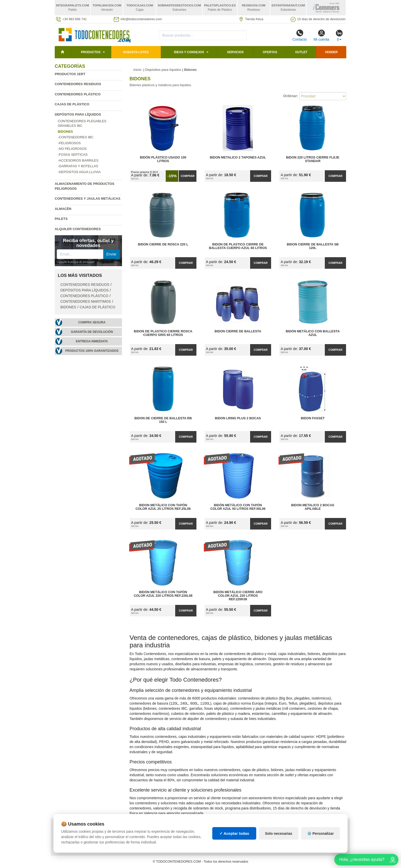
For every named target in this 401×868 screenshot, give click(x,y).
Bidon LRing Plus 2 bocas (238, 418)
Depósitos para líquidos (78, 114)
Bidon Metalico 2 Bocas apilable (313, 507)
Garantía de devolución (92, 332)
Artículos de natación (325, 832)
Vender (331, 52)
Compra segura (92, 322)
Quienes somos (70, 848)
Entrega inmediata (92, 341)
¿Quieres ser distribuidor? (131, 842)
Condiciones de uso (74, 832)
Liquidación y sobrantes (271, 837)
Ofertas (270, 52)
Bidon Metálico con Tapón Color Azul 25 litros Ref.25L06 (163, 507)
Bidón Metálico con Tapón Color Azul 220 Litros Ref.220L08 (163, 594)
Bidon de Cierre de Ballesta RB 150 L (163, 420)
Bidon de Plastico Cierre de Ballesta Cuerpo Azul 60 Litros (238, 246)
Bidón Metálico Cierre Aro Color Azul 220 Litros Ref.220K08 (238, 596)
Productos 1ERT (70, 74)
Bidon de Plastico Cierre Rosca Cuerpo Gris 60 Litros (163, 333)
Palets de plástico (322, 837)
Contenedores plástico (78, 94)
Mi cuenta (321, 35)
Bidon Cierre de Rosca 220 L (163, 244)
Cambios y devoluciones (78, 837)
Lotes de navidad (265, 842)
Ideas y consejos (189, 52)
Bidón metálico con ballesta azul (313, 333)
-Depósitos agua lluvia (79, 172)
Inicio (138, 70)
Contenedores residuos (78, 84)
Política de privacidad (76, 827)
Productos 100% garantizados (92, 351)
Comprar (187, 176)
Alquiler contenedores (78, 229)
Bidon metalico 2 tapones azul (238, 157)
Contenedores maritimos (86, 302)
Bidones (68, 307)
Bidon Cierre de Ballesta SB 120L (313, 246)
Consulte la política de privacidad (76, 262)
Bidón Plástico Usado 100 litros (163, 159)
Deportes (313, 827)
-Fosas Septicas (73, 155)
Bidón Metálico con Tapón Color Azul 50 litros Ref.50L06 (238, 507)
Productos (91, 52)
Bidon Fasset (313, 418)
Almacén (63, 209)
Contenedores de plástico (273, 832)
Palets (61, 219)
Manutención (218, 837)
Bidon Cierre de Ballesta (238, 331)
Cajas (211, 827)
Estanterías (217, 832)
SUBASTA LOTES (136, 52)
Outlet (301, 52)
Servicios (235, 52)
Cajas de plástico (72, 104)
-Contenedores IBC (76, 137)
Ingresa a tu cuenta (125, 837)
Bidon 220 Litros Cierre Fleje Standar (313, 159)
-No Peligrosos (72, 149)
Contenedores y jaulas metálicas (88, 199)
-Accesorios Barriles (78, 160)
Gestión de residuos (224, 842)
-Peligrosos (69, 143)
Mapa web (115, 827)
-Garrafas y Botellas (78, 166)
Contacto (299, 35)
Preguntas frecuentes (127, 832)
